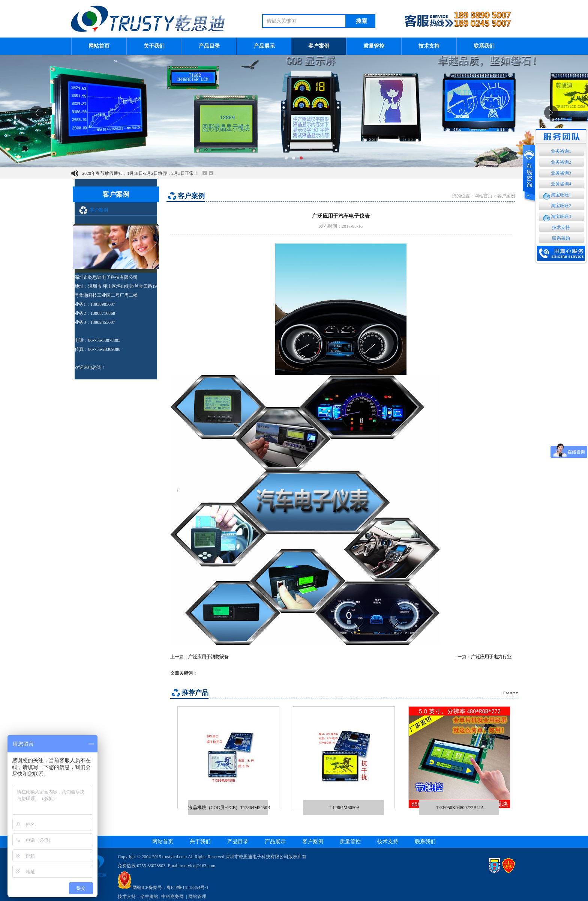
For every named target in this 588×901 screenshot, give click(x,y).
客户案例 (319, 46)
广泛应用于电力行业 (491, 657)
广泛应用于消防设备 (208, 657)
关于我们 (154, 46)
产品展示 (264, 46)
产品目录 (209, 46)
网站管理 (197, 896)
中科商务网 (172, 896)
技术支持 (429, 46)
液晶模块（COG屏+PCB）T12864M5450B (229, 807)
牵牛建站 (149, 896)
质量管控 (374, 46)
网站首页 (99, 46)
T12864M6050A (345, 807)
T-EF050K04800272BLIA (460, 807)
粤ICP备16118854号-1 (187, 887)
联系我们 (484, 46)
